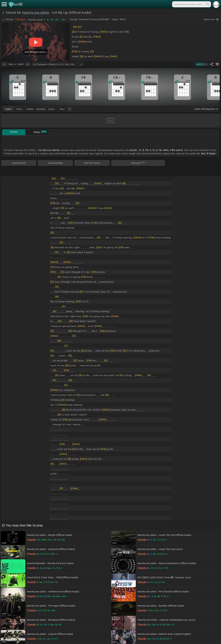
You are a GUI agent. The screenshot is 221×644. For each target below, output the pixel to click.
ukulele (30, 109)
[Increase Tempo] (28, 64)
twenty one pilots (36, 13)
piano (19, 109)
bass (62, 109)
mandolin (41, 109)
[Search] (208, 4)
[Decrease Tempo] (4, 64)
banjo (51, 109)
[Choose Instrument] (70, 109)
